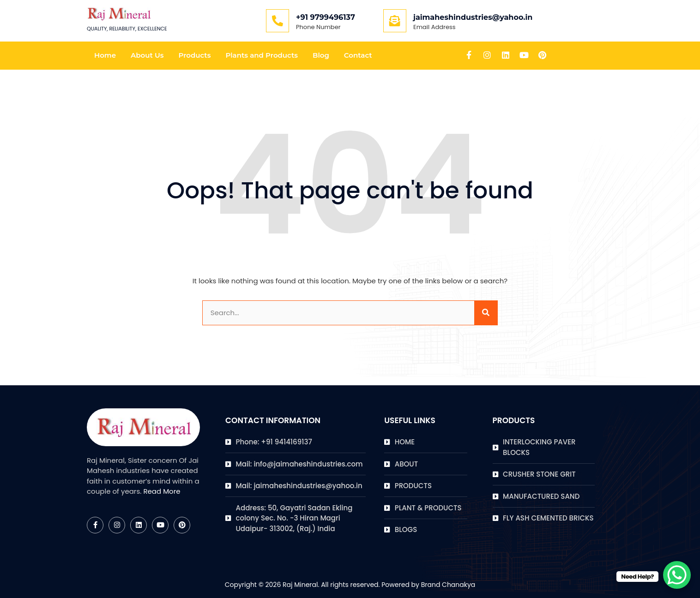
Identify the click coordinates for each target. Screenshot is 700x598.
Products (194, 55)
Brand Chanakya (448, 585)
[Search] (486, 313)
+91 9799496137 (326, 17)
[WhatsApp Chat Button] (677, 575)
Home (105, 55)
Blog (321, 55)
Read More (162, 491)
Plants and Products (262, 55)
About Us (147, 55)
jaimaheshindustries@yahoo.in (473, 17)
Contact (358, 55)
